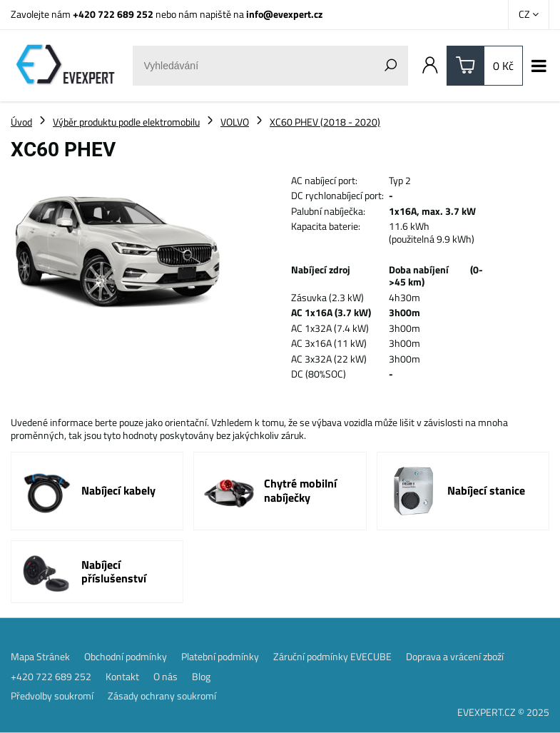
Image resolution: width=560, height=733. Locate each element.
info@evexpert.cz (284, 14)
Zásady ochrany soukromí (162, 696)
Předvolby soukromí (52, 696)
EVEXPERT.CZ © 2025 (503, 712)
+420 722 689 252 (113, 14)
